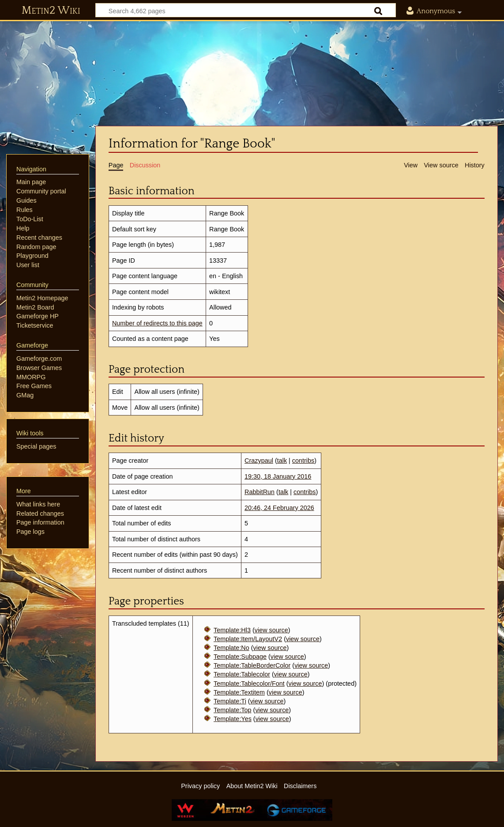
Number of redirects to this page (157, 323)
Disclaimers (300, 786)
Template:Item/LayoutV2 (248, 639)
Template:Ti (230, 701)
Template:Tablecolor (242, 674)
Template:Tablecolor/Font (249, 684)
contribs (303, 461)
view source (271, 630)
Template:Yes (233, 719)
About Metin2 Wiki (252, 786)
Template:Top (233, 710)
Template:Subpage (240, 657)
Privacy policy (200, 786)
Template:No (231, 648)
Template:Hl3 (232, 630)
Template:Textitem (239, 692)
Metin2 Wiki (51, 11)
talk (282, 461)
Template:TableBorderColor (252, 665)
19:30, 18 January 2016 (278, 476)
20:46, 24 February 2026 (279, 508)
